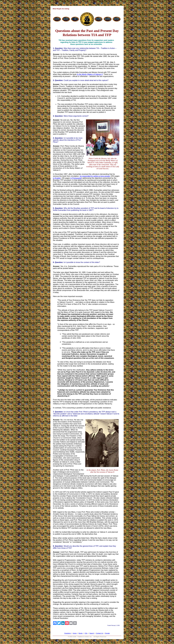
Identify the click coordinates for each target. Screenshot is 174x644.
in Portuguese (76, 178)
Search (92, 633)
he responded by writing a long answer (95, 176)
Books (81, 633)
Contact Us (99, 633)
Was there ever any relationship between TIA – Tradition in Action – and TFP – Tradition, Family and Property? (85, 49)
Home (75, 633)
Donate (107, 633)
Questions (68, 633)
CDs (86, 633)
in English (57, 178)
